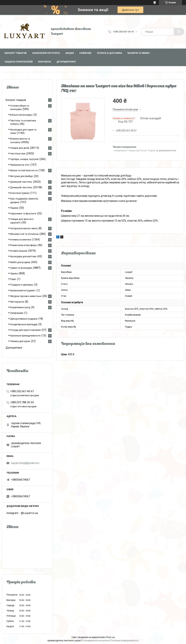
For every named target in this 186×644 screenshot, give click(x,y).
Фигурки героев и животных (26, 296)
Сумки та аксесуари (21, 268)
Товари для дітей (20, 148)
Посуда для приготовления (25, 330)
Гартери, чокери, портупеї (24, 159)
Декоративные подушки (24, 319)
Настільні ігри (18, 154)
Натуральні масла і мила (24, 228)
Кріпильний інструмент (23, 290)
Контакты (45, 62)
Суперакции (17, 313)
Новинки (85, 53)
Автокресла (17, 302)
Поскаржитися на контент (96, 641)
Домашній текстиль (21, 182)
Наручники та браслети (23, 213)
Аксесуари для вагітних (23, 256)
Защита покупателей (19, 62)
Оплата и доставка (109, 53)
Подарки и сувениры (22, 285)
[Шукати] (179, 32)
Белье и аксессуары (21, 115)
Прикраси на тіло (20, 165)
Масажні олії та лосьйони (24, 234)
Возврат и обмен (139, 53)
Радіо (13, 279)
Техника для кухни (20, 341)
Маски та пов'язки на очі (24, 170)
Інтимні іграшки (19, 251)
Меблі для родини (20, 262)
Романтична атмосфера (23, 245)
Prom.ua (110, 637)
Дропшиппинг (66, 62)
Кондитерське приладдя (24, 324)
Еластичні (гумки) (20, 193)
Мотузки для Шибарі (22, 176)
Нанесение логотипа (46, 53)
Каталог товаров (16, 53)
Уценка (14, 273)
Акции (70, 53)
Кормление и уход (20, 307)
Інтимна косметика (21, 240)
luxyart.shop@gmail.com (25, 463)
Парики (14, 208)
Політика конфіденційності (125, 641)
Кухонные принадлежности (25, 336)
